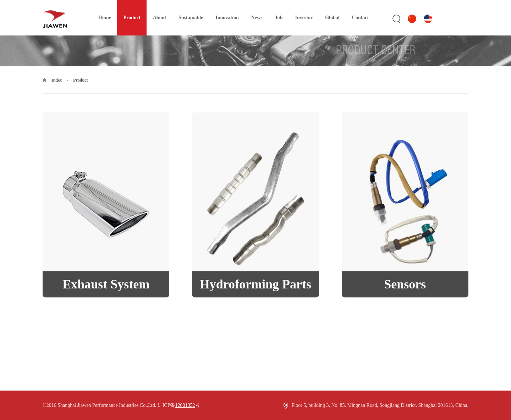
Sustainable (188, 10)
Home (101, 10)
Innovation (224, 10)
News (254, 10)
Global (329, 10)
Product (129, 10)
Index (57, 80)
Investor (301, 10)
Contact (357, 10)
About (156, 10)
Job (276, 10)
